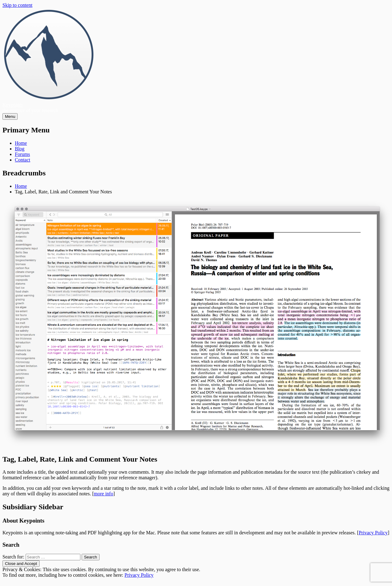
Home (21, 143)
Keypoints (13, 105)
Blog (20, 149)
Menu (10, 116)
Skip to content (17, 5)
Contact (23, 160)
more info (104, 494)
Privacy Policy (373, 533)
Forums (22, 154)
